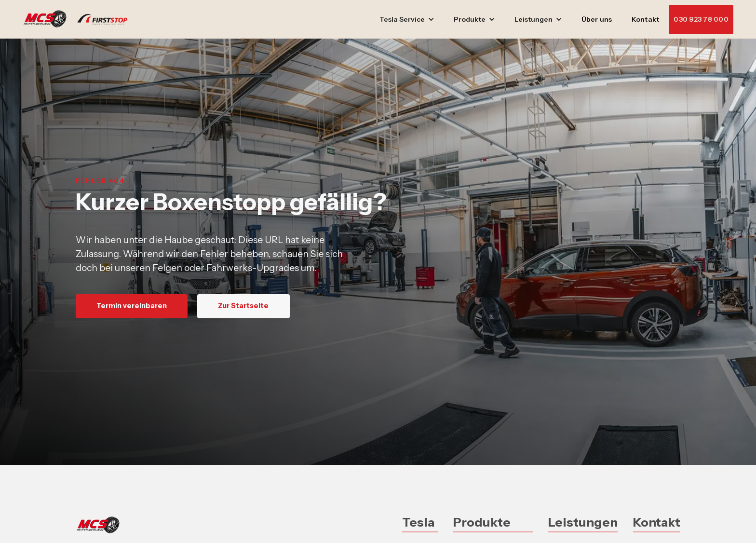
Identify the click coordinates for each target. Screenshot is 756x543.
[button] (407, 20)
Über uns (597, 19)
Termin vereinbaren (132, 306)
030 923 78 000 (701, 19)
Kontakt (646, 19)
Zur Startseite (243, 306)
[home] (80, 19)
